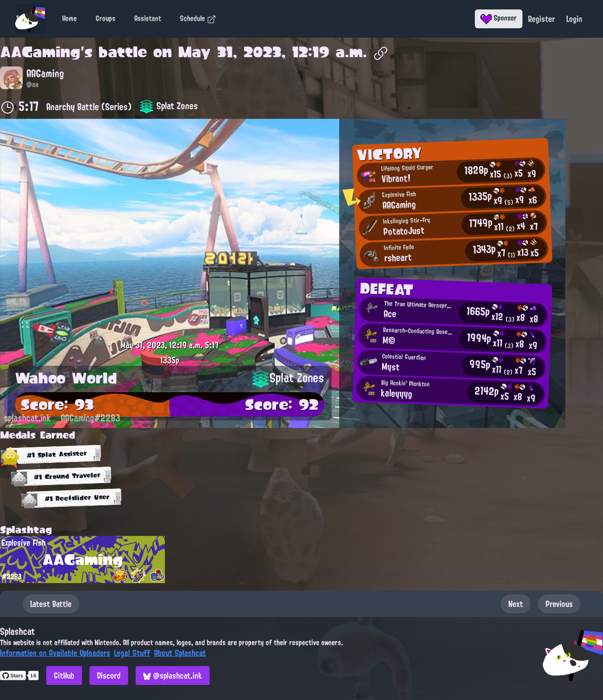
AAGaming (40, 52)
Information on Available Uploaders (55, 653)
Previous (559, 604)
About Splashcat (180, 653)
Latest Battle (51, 604)
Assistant (148, 18)
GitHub (64, 675)
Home (69, 18)
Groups (106, 18)
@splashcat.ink (173, 675)
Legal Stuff (132, 653)
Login (574, 19)
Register (542, 19)
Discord (109, 675)
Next (516, 604)
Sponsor (499, 18)
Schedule (198, 18)
